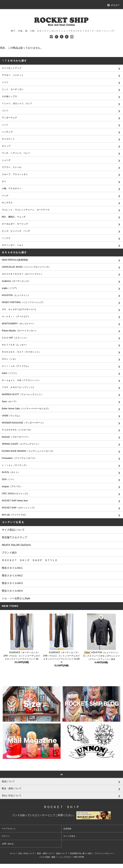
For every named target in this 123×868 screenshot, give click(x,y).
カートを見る (69, 836)
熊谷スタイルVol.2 (12, 575)
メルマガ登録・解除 (47, 857)
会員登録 (67, 829)
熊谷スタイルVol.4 (12, 591)
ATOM (81, 857)
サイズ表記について (13, 530)
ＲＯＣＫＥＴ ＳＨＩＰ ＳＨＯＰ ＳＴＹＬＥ (30, 560)
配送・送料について (45, 853)
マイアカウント (9, 829)
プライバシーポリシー (104, 853)
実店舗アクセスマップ (14, 537)
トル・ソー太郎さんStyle (16, 598)
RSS (76, 857)
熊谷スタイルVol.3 (12, 583)
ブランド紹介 (9, 553)
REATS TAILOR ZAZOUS (16, 545)
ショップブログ (65, 857)
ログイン (6, 836)
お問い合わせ (8, 844)
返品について (62, 853)
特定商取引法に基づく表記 (81, 853)
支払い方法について (26, 853)
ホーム (13, 853)
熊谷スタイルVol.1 (12, 568)
